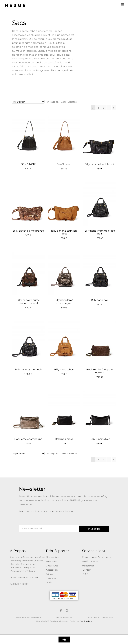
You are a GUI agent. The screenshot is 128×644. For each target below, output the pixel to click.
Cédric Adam (86, 621)
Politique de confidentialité (101, 617)
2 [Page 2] (98, 108)
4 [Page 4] (109, 108)
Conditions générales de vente (27, 617)
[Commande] (28, 102)
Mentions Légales (64, 617)
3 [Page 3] (103, 108)
